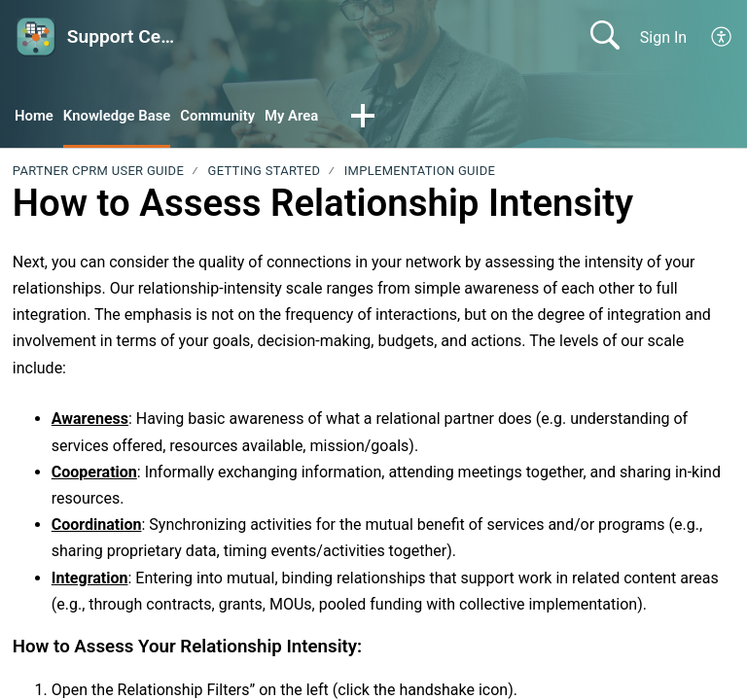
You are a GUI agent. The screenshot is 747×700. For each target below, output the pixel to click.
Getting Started (265, 173)
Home (36, 117)
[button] (722, 37)
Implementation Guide (420, 173)
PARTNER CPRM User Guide (98, 173)
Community (232, 117)
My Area (310, 117)
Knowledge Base (124, 117)
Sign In (663, 37)
